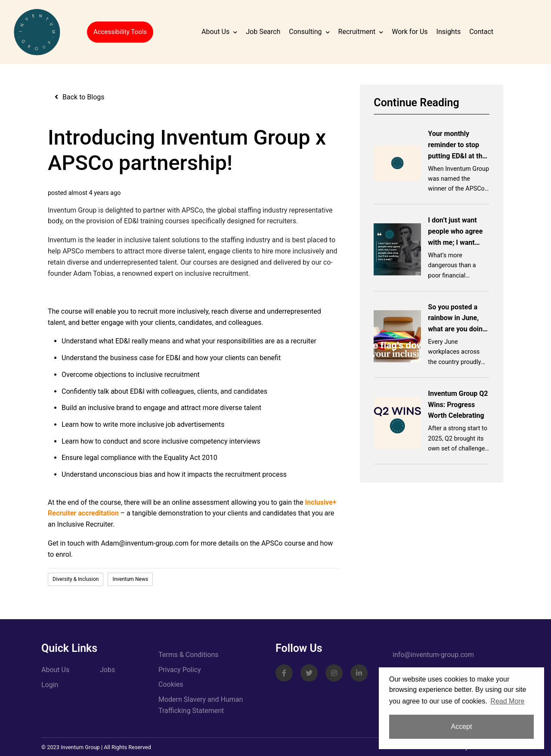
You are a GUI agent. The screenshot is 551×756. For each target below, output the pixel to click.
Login (50, 685)
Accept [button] (462, 727)
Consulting (305, 32)
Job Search (263, 32)
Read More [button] (507, 701)
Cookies (171, 684)
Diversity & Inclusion (76, 579)
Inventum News (130, 579)
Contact (481, 32)
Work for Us (410, 32)
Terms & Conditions (189, 655)
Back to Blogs (84, 97)
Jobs (107, 670)
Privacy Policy (180, 670)
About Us (215, 32)
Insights (449, 32)
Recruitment (357, 32)
